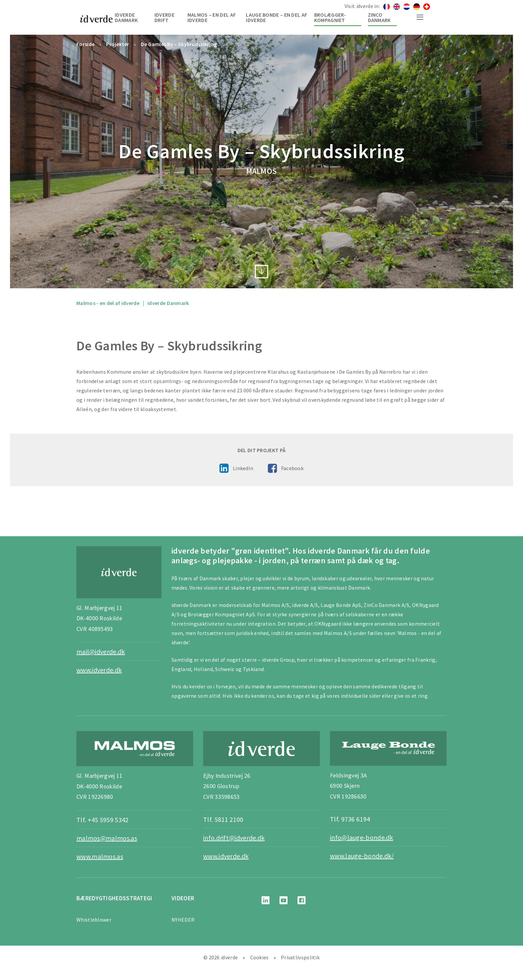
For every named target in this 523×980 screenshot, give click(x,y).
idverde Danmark (126, 17)
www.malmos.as (100, 856)
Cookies (259, 957)
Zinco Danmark (379, 17)
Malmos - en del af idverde (108, 303)
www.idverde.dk (99, 670)
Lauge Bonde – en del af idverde (277, 17)
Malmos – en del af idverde (212, 17)
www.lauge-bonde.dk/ (362, 856)
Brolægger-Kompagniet (330, 17)
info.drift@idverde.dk (234, 838)
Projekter (118, 44)
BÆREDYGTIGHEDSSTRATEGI (114, 898)
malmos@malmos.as (107, 838)
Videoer (183, 898)
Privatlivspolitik (300, 957)
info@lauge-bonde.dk (362, 837)
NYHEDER (183, 920)
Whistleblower (94, 920)
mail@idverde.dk (101, 651)
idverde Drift (164, 17)
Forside (85, 44)
